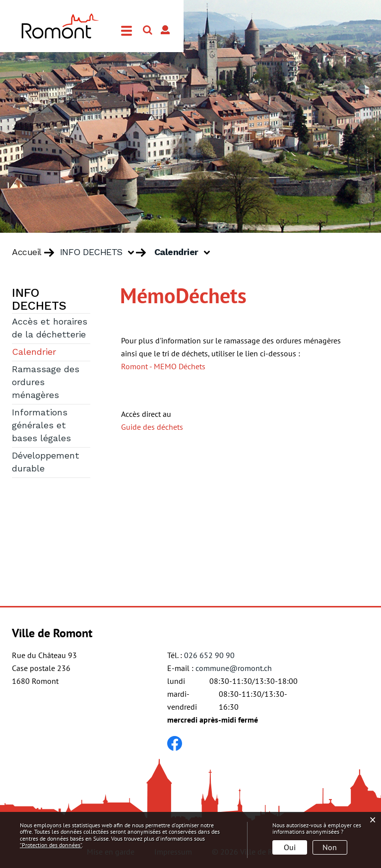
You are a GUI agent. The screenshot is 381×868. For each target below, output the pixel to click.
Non (330, 847)
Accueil (27, 253)
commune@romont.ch (234, 668)
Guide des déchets (152, 427)
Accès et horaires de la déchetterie (50, 329)
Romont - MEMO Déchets (163, 366)
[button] (101, 253)
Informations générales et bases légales (41, 426)
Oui (290, 847)
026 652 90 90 (209, 655)
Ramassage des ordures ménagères (46, 383)
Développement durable (46, 463)
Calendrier (51, 351)
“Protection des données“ (51, 845)
